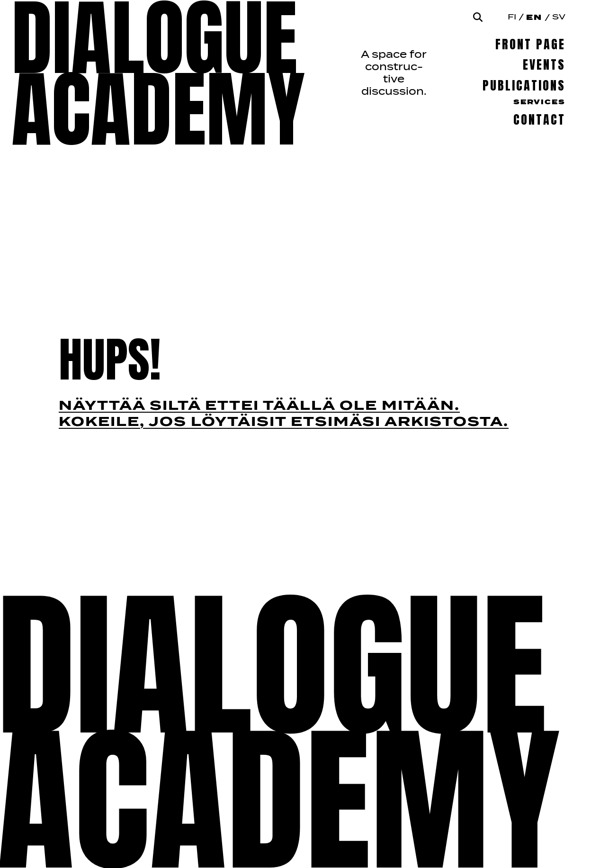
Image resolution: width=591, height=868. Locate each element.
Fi (512, 18)
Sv (559, 18)
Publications (524, 86)
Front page (530, 44)
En (534, 18)
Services (539, 102)
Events (544, 65)
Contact (539, 120)
